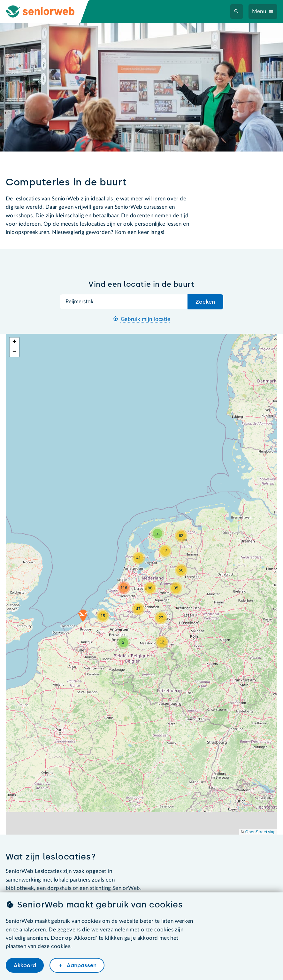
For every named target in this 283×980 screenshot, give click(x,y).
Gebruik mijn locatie (145, 319)
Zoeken (205, 302)
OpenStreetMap (260, 832)
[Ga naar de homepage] (46, 12)
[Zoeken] (237, 12)
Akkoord (25, 965)
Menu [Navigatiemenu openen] (259, 11)
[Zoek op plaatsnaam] (124, 302)
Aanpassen (81, 965)
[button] (83, 616)
